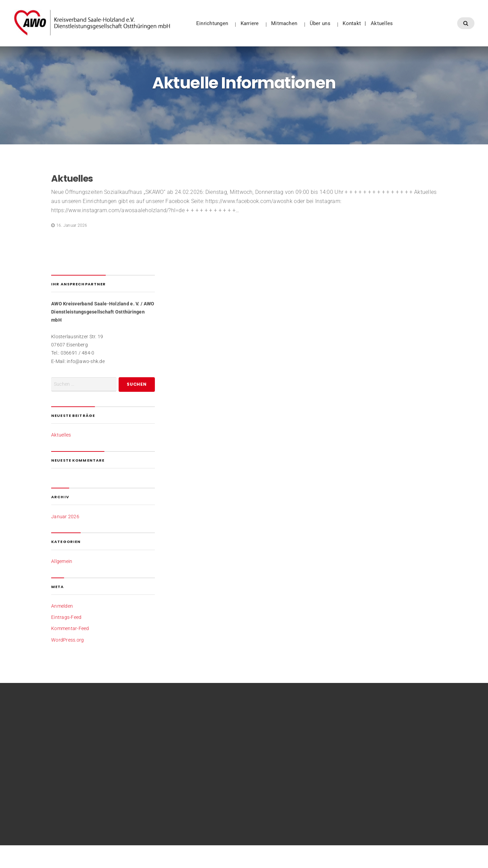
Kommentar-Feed (70, 651)
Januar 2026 (65, 539)
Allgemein (62, 584)
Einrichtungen (237, 25)
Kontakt (377, 25)
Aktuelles (406, 25)
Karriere (274, 25)
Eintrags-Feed (66, 640)
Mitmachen (309, 25)
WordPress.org (67, 663)
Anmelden (62, 629)
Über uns (344, 25)
